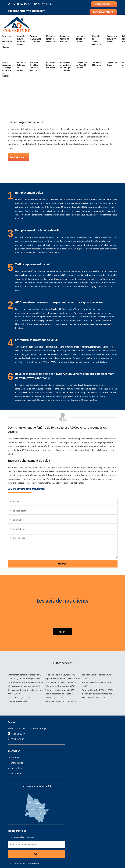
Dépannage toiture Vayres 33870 (97, 698)
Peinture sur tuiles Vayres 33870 (59, 690)
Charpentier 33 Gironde (97, 64)
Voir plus (62, 632)
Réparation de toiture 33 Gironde (50, 39)
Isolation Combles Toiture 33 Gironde (35, 67)
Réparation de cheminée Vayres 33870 (62, 679)
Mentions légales (15, 763)
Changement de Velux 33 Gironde (81, 65)
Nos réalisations (103, 12)
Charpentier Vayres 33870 (19, 698)
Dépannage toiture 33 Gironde (65, 39)
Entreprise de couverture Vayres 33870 (25, 682)
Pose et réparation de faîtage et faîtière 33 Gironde (7, 69)
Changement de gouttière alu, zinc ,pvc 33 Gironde (66, 67)
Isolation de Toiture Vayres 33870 (60, 675)
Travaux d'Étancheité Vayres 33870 (98, 690)
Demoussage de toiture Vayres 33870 (24, 679)
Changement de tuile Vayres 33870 (61, 682)
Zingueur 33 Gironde (112, 64)
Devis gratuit (13, 757)
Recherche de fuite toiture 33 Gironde (21, 40)
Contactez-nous (104, 4)
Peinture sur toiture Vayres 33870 (60, 686)
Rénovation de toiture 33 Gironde (51, 65)
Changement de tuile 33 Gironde (112, 39)
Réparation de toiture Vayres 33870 (98, 694)
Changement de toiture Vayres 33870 (24, 675)
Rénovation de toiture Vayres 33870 (24, 686)
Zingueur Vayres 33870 (18, 701)
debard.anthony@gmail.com (27, 11)
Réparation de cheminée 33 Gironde (96, 40)
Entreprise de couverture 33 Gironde (7, 42)
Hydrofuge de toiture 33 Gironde (21, 67)
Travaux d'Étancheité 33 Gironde (36, 39)
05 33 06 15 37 (21, 4)
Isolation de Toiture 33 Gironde (81, 39)
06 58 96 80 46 (44, 4)
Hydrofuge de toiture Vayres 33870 (61, 701)
